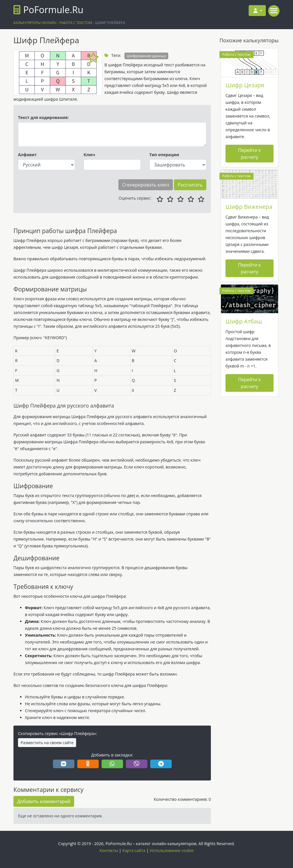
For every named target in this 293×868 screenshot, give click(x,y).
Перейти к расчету (250, 154)
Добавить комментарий (44, 801)
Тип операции (164, 155)
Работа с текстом (236, 54)
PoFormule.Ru (48, 10)
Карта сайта (134, 850)
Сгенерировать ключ (146, 185)
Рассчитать (190, 185)
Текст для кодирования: (43, 117)
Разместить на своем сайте (47, 743)
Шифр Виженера (249, 207)
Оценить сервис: (135, 198)
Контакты (109, 850)
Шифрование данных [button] (146, 56)
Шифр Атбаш (244, 321)
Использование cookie (172, 850)
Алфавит (27, 155)
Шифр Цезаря (245, 85)
